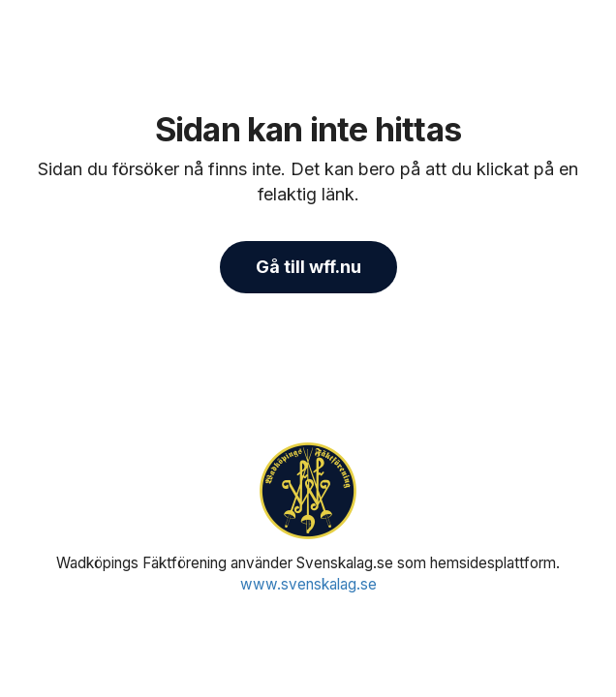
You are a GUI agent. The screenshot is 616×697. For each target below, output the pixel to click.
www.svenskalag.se (308, 584)
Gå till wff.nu (308, 267)
